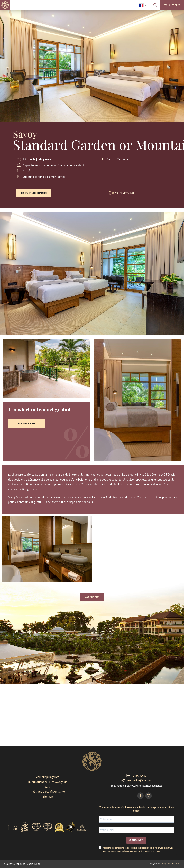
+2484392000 (139, 776)
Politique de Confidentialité (48, 792)
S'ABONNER (136, 840)
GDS (48, 787)
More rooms (92, 597)
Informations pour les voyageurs (48, 782)
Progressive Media (171, 864)
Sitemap (48, 797)
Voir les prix (172, 5)
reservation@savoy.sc (139, 780)
